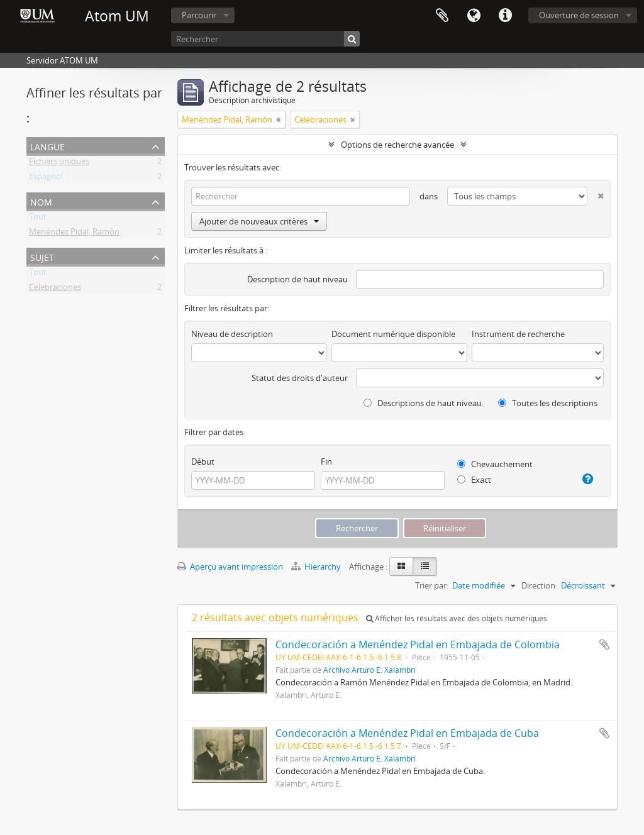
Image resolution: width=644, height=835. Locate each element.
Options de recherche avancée (397, 145)
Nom (41, 201)
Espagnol (46, 179)
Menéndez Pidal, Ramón (74, 234)
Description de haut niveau (297, 279)
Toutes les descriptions (548, 403)
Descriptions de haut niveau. (424, 403)
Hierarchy (317, 567)
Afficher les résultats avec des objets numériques (457, 618)
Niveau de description (232, 334)
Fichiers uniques (59, 163)
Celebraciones (55, 289)
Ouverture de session (579, 15)
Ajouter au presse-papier (604, 644)
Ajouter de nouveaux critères (259, 221)
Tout (38, 219)
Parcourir (199, 15)
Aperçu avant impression (230, 567)
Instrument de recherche (518, 334)
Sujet (42, 256)
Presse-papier (442, 16)
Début (203, 462)
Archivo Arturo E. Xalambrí (369, 670)
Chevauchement (495, 464)
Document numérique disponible (393, 334)
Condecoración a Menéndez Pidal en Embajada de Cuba (407, 733)
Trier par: (432, 585)
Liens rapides (505, 16)
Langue (474, 16)
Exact (474, 480)
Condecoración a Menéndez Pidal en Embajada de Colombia (418, 644)
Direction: (539, 585)
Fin (326, 462)
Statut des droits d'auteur (300, 378)
